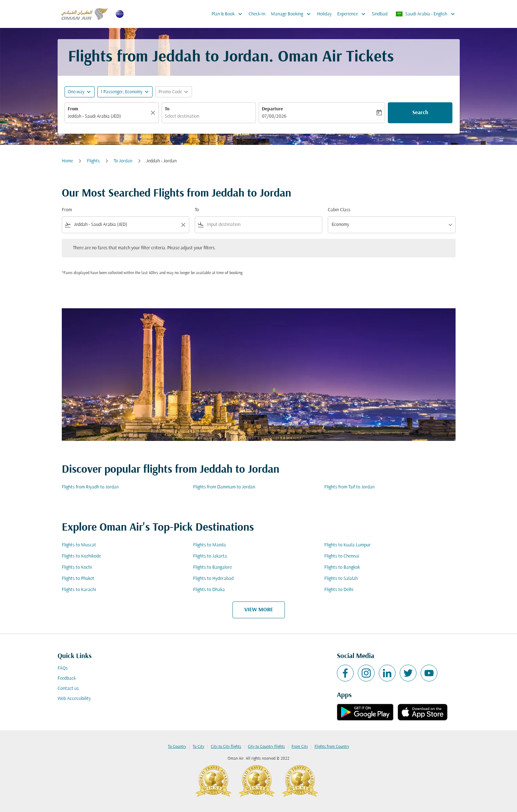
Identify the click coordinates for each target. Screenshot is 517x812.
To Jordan (123, 161)
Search (420, 113)
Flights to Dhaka (209, 590)
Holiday (324, 14)
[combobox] (108, 116)
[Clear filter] (183, 225)
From (73, 109)
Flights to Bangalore (212, 567)
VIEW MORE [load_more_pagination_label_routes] (259, 610)
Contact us (68, 689)
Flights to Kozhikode (81, 556)
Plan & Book (229, 14)
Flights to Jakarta (210, 556)
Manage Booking (293, 14)
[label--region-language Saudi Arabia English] (426, 14)
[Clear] (154, 113)
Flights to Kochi (77, 567)
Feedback (67, 678)
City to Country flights (266, 747)
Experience (353, 14)
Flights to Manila (209, 545)
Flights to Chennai (342, 556)
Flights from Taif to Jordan (349, 487)
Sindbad (380, 14)
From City (300, 747)
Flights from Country (332, 747)
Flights (93, 161)
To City (198, 747)
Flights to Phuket (78, 579)
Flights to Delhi (339, 590)
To (167, 109)
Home (67, 161)
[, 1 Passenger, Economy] (121, 92)
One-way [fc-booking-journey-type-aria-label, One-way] (76, 92)
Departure (272, 109)
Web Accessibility (74, 699)
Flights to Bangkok (342, 567)
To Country (177, 747)
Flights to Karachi (79, 590)
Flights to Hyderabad (213, 579)
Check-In (257, 14)
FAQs (63, 668)
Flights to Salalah (341, 579)
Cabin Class (339, 210)
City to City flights (226, 747)
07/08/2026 (274, 116)
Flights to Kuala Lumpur (348, 545)
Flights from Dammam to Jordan (224, 487)
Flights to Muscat (79, 545)
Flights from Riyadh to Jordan (90, 487)
